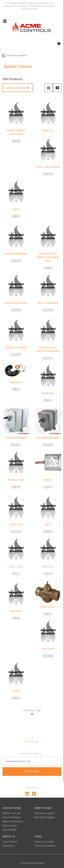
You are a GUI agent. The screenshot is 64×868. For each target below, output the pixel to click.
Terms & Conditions (46, 846)
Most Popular (10, 825)
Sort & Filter (18, 88)
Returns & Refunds (13, 821)
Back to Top (32, 738)
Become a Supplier (45, 813)
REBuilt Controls (11, 813)
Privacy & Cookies (44, 842)
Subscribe (32, 771)
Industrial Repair (12, 817)
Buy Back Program (45, 817)
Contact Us (9, 846)
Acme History (10, 842)
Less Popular (10, 830)
